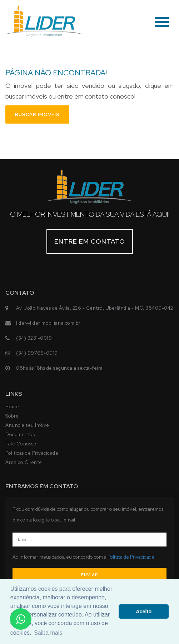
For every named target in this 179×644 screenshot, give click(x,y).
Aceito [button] (144, 611)
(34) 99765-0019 (37, 353)
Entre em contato (90, 241)
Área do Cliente (24, 462)
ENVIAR (89, 575)
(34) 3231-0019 (34, 338)
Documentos (20, 435)
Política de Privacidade (131, 557)
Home (12, 407)
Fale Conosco (21, 444)
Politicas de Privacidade (32, 453)
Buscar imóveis (37, 114)
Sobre (12, 416)
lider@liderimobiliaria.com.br (48, 323)
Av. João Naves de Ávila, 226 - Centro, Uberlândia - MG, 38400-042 (95, 308)
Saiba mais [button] (48, 633)
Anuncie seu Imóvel (28, 425)
